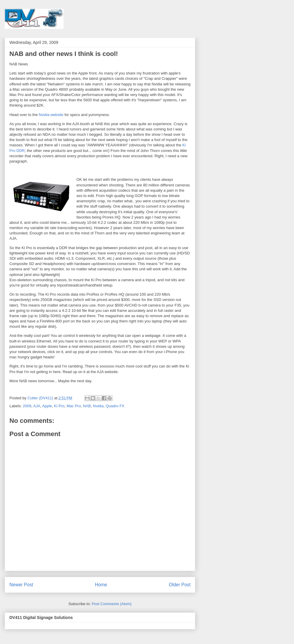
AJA (37, 406)
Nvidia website (51, 115)
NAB (87, 406)
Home (101, 585)
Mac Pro (73, 406)
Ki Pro (59, 406)
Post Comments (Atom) (112, 604)
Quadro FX (115, 406)
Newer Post (21, 585)
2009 (27, 406)
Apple (47, 406)
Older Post (180, 585)
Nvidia (98, 406)
